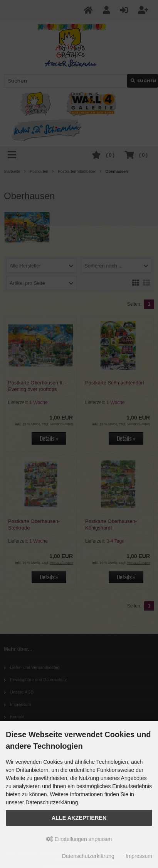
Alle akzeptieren (79, 818)
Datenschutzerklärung (88, 856)
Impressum (139, 856)
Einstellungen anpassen (79, 839)
